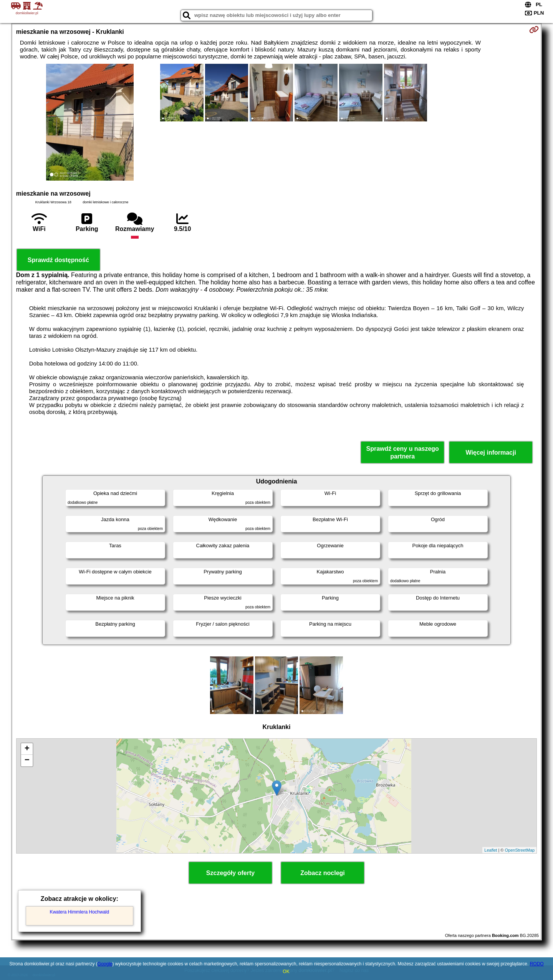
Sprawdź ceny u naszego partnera (402, 452)
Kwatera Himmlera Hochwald (79, 912)
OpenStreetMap (520, 850)
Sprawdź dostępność (58, 260)
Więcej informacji (491, 453)
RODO (537, 964)
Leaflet (491, 850)
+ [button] (27, 749)
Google (105, 964)
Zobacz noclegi (323, 873)
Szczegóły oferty (230, 873)
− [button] (27, 761)
